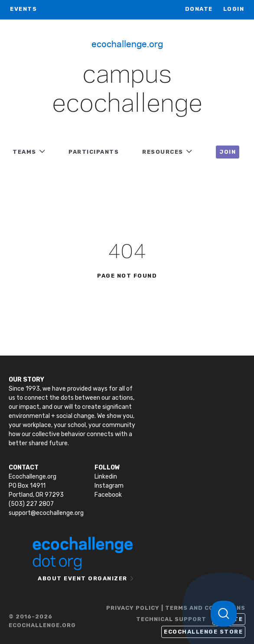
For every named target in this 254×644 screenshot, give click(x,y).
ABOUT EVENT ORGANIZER (83, 578)
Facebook (108, 495)
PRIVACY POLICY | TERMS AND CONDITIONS (176, 608)
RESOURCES (163, 152)
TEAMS (24, 152)
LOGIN (234, 9)
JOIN (228, 152)
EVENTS (23, 9)
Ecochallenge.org (127, 43)
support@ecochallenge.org (46, 513)
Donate (199, 9)
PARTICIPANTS (94, 152)
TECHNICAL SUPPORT (171, 619)
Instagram (109, 486)
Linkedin (106, 477)
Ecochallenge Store (203, 632)
